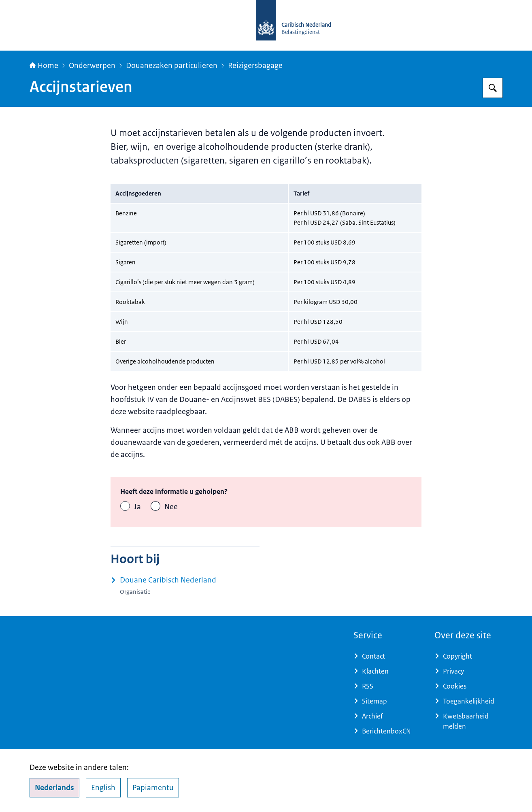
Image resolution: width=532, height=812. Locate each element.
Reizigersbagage (255, 66)
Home (44, 66)
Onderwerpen (92, 66)
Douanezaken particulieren (172, 66)
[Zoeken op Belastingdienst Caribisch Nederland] (493, 88)
